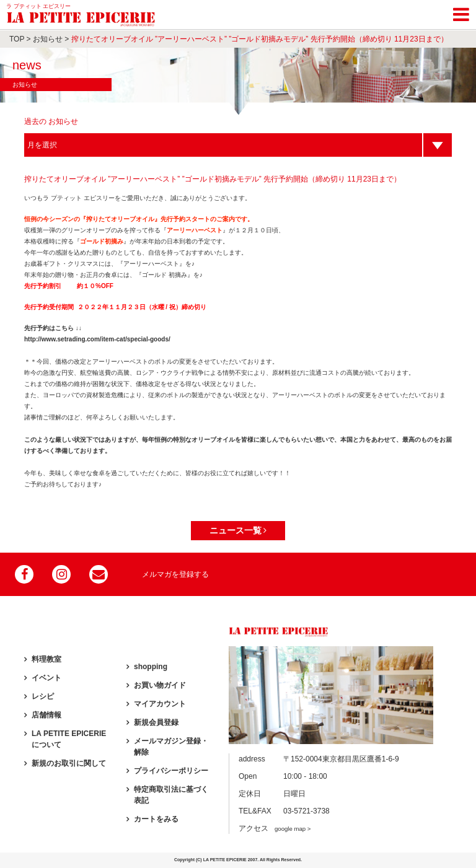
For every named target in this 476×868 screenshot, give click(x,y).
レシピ (43, 696)
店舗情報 (46, 715)
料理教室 (46, 659)
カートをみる (156, 819)
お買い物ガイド (160, 685)
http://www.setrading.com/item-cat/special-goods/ (97, 339)
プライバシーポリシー (171, 771)
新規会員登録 (156, 722)
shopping (151, 667)
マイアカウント (160, 704)
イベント (46, 678)
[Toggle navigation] (461, 12)
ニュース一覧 (238, 530)
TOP (17, 39)
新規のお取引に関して (69, 763)
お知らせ (48, 39)
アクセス (275, 828)
